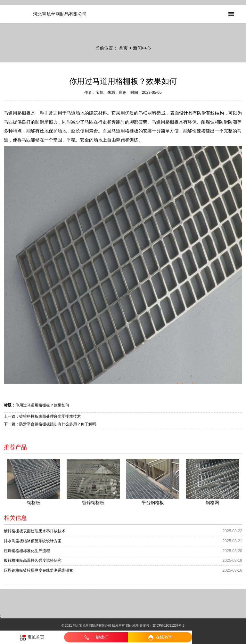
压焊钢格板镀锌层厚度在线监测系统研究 (38, 570)
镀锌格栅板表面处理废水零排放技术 (35, 531)
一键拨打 (96, 638)
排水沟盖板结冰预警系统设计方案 (33, 541)
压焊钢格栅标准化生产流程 (27, 551)
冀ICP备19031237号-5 (168, 626)
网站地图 (132, 626)
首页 (123, 48)
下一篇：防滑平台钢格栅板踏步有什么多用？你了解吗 (50, 424)
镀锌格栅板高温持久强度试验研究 (33, 560)
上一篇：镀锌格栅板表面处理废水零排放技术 (42, 416)
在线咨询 (160, 638)
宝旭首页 (32, 638)
